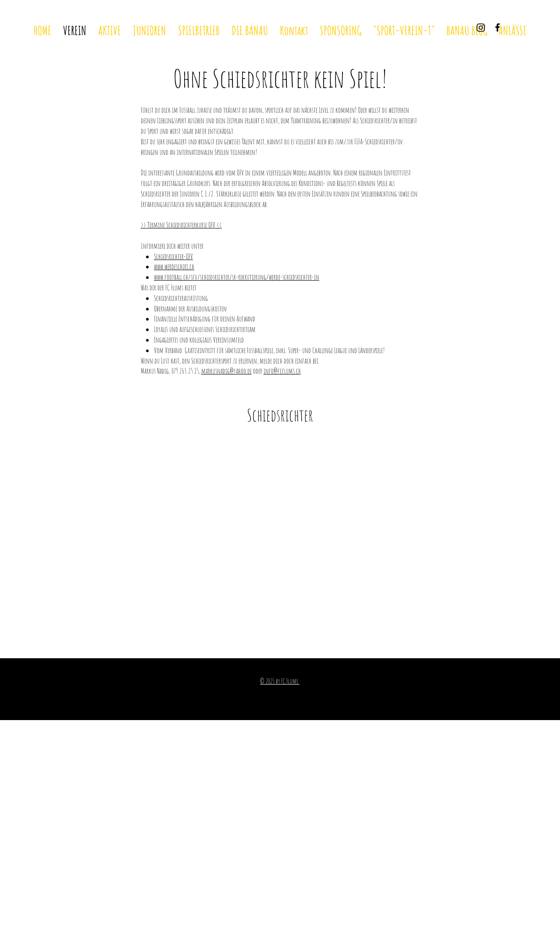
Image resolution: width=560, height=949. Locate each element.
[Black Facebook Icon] (498, 27)
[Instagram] (481, 27)
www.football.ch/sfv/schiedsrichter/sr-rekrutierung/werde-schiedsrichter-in (237, 277)
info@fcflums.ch (282, 371)
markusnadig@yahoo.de (226, 371)
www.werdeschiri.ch (174, 266)
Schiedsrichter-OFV (173, 256)
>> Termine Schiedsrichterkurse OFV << (181, 225)
